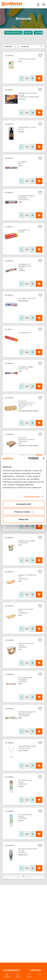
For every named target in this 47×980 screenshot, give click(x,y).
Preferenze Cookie (32, 497)
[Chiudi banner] (43, 458)
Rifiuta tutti (23, 519)
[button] (32, 47)
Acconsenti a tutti (24, 504)
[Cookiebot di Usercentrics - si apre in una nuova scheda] (29, 459)
